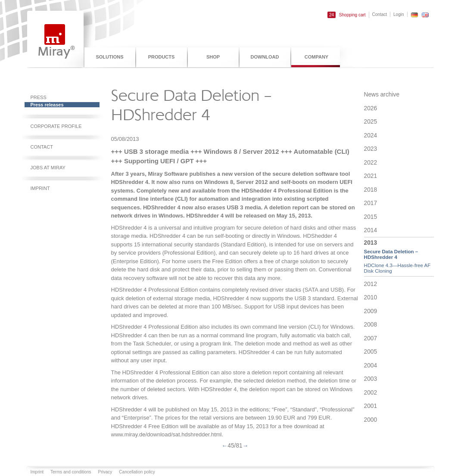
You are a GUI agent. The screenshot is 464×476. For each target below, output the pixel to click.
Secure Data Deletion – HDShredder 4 (391, 254)
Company (316, 57)
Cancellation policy (137, 472)
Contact (380, 14)
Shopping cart (346, 15)
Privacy (105, 472)
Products (162, 57)
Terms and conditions (71, 472)
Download (265, 57)
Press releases (47, 105)
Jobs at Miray (48, 168)
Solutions (109, 57)
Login (399, 14)
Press (39, 97)
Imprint (40, 188)
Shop (213, 57)
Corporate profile (56, 126)
